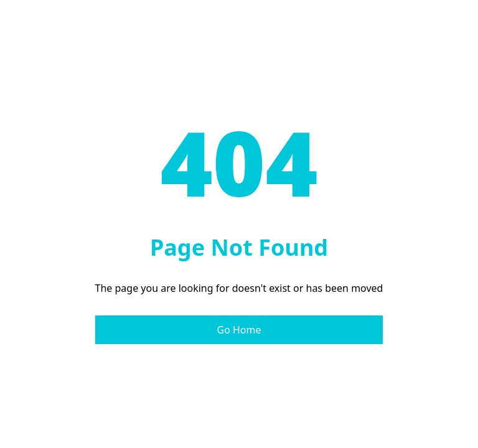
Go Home (239, 330)
